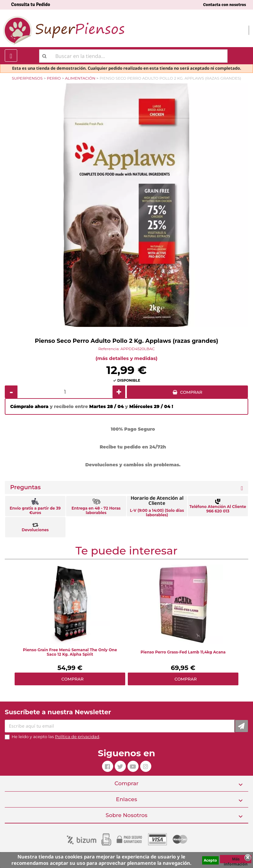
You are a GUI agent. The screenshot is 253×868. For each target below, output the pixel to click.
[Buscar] (133, 56)
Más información (236, 860)
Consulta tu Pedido (31, 4)
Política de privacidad (77, 737)
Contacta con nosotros (225, 5)
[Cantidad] (65, 392)
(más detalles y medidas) (127, 358)
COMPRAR (191, 392)
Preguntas (25, 487)
